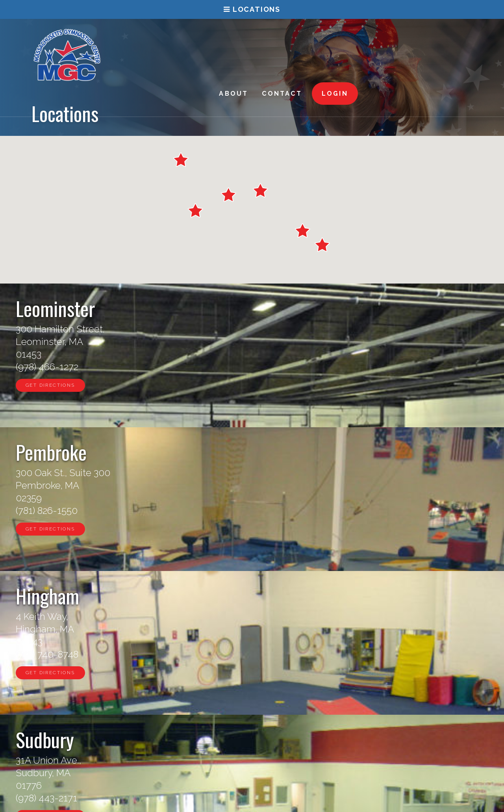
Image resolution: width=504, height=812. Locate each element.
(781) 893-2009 (383, 511)
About (346, 39)
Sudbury (45, 452)
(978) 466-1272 (47, 367)
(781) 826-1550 (215, 367)
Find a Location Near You (252, 641)
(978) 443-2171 (46, 511)
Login (447, 39)
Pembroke (219, 308)
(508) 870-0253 (216, 511)
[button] (181, 160)
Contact (394, 39)
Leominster (55, 308)
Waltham (383, 452)
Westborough (243, 738)
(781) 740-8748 (383, 367)
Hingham (383, 308)
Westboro (217, 452)
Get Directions (50, 385)
